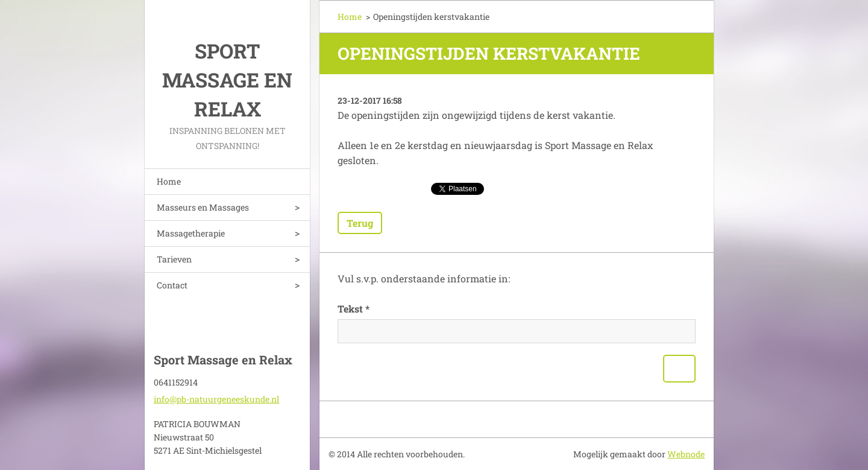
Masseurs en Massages (203, 207)
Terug (360, 223)
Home (169, 181)
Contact (172, 285)
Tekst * (354, 309)
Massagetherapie (191, 233)
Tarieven (174, 259)
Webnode (686, 454)
